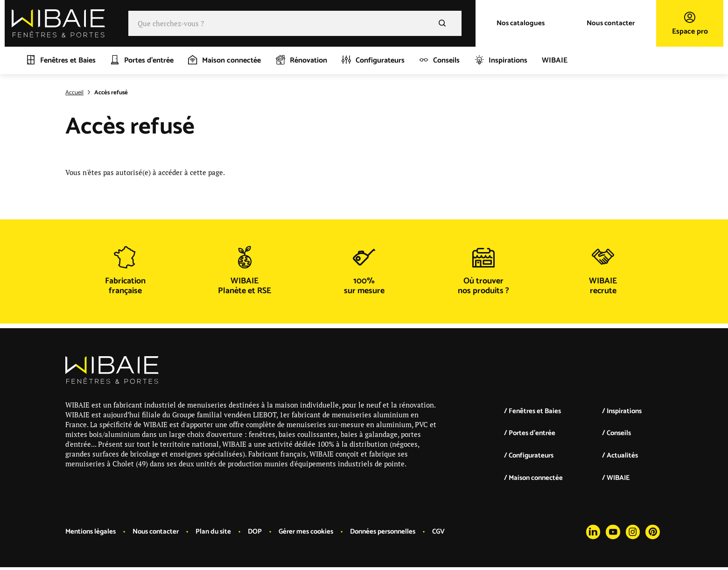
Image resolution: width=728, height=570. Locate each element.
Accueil (74, 93)
